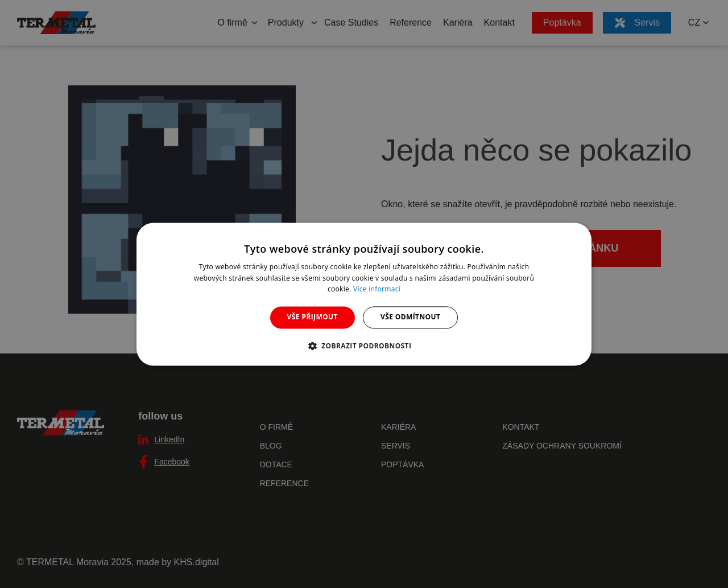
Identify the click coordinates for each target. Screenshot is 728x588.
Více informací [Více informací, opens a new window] (377, 289)
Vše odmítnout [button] (410, 317)
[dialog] (364, 294)
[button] (364, 346)
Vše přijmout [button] (313, 317)
